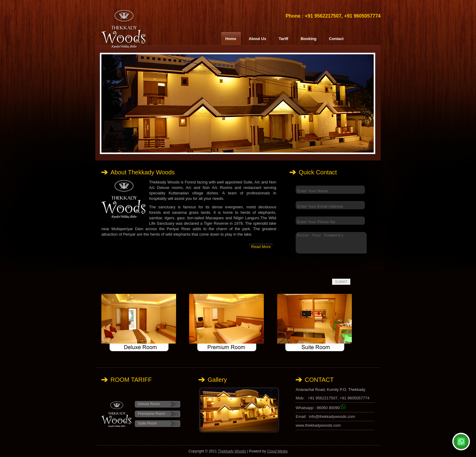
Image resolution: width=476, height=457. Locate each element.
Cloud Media (277, 451)
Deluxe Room (149, 404)
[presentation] (336, 265)
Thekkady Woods (232, 451)
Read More (261, 247)
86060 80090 (331, 408)
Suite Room (147, 423)
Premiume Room (151, 414)
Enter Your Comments (331, 243)
